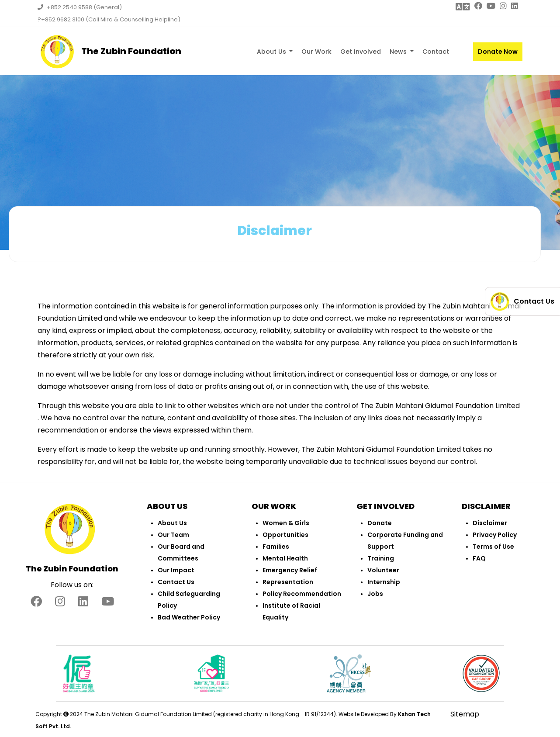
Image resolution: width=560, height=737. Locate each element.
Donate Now (498, 52)
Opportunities (285, 535)
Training (381, 558)
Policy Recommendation (302, 594)
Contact (436, 52)
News (399, 52)
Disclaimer (490, 523)
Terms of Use (493, 547)
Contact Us (176, 582)
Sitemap (465, 714)
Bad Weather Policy (189, 617)
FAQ (479, 558)
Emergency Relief (290, 570)
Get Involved (361, 52)
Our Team (173, 535)
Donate (380, 523)
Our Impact (176, 570)
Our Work (316, 52)
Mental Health (285, 558)
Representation (288, 582)
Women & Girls (286, 523)
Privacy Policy (495, 535)
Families (276, 547)
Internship (384, 582)
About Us (272, 52)
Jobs (375, 594)
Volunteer (383, 570)
